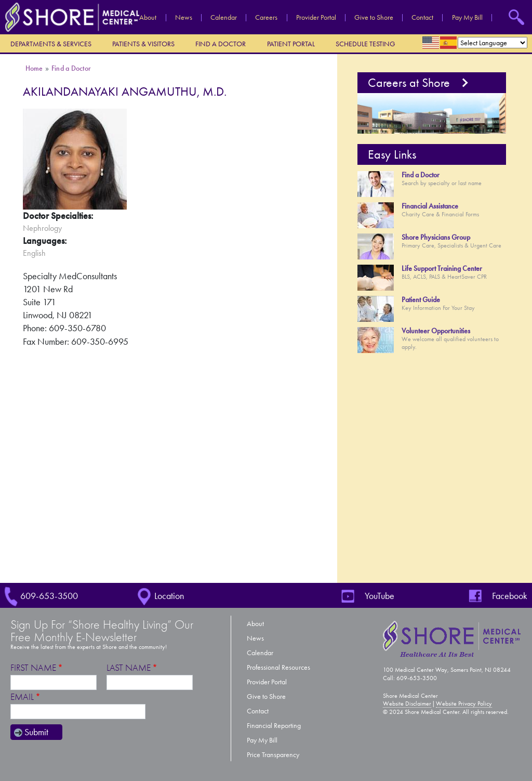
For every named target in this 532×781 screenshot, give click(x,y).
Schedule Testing (365, 44)
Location (169, 596)
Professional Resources (278, 667)
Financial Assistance (430, 206)
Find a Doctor (221, 44)
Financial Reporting (274, 726)
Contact (422, 18)
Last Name (129, 668)
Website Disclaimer (407, 704)
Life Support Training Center (442, 269)
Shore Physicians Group (436, 237)
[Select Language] (493, 43)
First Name (33, 668)
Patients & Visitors (143, 44)
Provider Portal (316, 18)
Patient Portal (291, 44)
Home (34, 68)
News (184, 18)
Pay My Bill (467, 18)
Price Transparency (273, 755)
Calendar (224, 18)
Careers (266, 18)
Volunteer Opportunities (436, 331)
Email (22, 697)
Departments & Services (51, 44)
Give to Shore (374, 18)
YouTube (380, 596)
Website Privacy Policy (464, 704)
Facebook (510, 596)
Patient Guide (421, 300)
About (148, 18)
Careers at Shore (409, 83)
